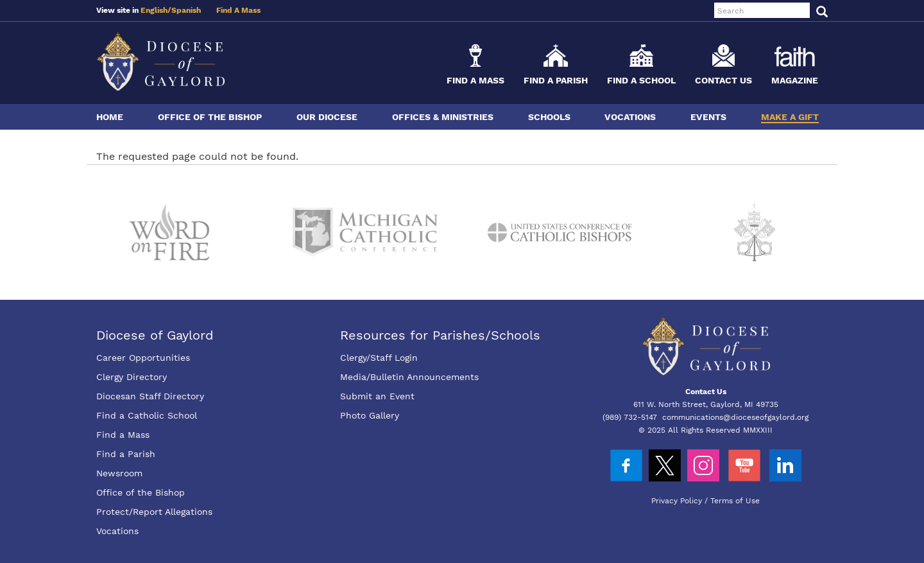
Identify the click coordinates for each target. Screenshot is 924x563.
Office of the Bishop (210, 117)
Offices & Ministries (443, 117)
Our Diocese (327, 117)
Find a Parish (556, 80)
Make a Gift (790, 117)
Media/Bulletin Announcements (409, 377)
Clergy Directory (132, 377)
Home (110, 117)
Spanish (186, 10)
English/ (156, 10)
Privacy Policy (677, 501)
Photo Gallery (370, 415)
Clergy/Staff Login (379, 358)
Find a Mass (475, 80)
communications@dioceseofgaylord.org (735, 417)
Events (708, 117)
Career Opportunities (143, 358)
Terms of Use (735, 501)
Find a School (641, 80)
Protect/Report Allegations (154, 512)
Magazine (795, 80)
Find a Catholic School (147, 415)
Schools (549, 117)
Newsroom (119, 473)
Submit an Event (377, 396)
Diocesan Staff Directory (150, 396)
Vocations (630, 117)
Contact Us (723, 80)
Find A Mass (238, 10)
